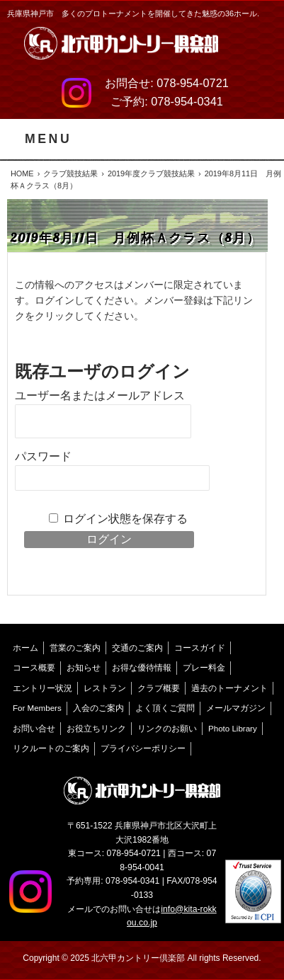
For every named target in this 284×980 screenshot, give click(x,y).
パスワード (43, 456)
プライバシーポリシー (143, 748)
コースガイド (200, 648)
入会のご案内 (98, 708)
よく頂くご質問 (165, 708)
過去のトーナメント (229, 688)
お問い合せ (34, 729)
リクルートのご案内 (51, 748)
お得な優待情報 (142, 668)
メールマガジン (236, 708)
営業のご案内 (75, 648)
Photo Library (233, 729)
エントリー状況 (42, 688)
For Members (37, 708)
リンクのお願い (167, 729)
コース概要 (34, 668)
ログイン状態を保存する (125, 519)
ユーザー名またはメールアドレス (100, 395)
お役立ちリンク (96, 729)
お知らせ (84, 668)
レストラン (105, 688)
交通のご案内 (137, 648)
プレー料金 (204, 668)
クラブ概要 (159, 688)
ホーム (25, 648)
